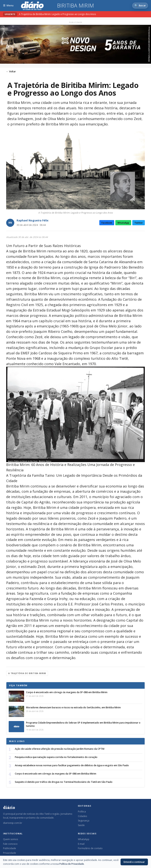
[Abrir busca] (140, 6)
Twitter (139, 223)
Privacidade (10, 853)
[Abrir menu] (8, 5)
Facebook (107, 223)
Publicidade (10, 848)
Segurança (84, 821)
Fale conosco (10, 844)
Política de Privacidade (72, 864)
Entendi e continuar (134, 862)
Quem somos (11, 839)
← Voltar (11, 71)
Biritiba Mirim (75, 6)
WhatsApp (123, 223)
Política (82, 812)
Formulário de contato (90, 848)
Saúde (81, 825)
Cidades (82, 816)
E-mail (81, 844)
